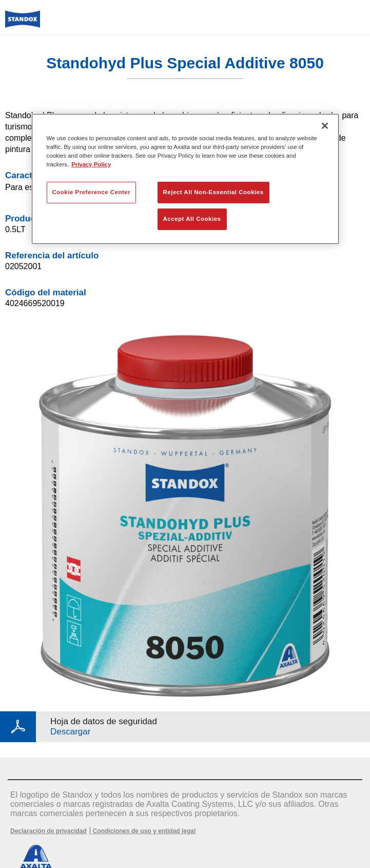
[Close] (325, 125)
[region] (185, 178)
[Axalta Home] (23, 23)
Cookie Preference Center (92, 192)
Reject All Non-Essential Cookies (213, 192)
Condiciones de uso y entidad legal (143, 831)
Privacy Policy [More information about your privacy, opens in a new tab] (91, 164)
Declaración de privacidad (48, 831)
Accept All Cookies (192, 219)
